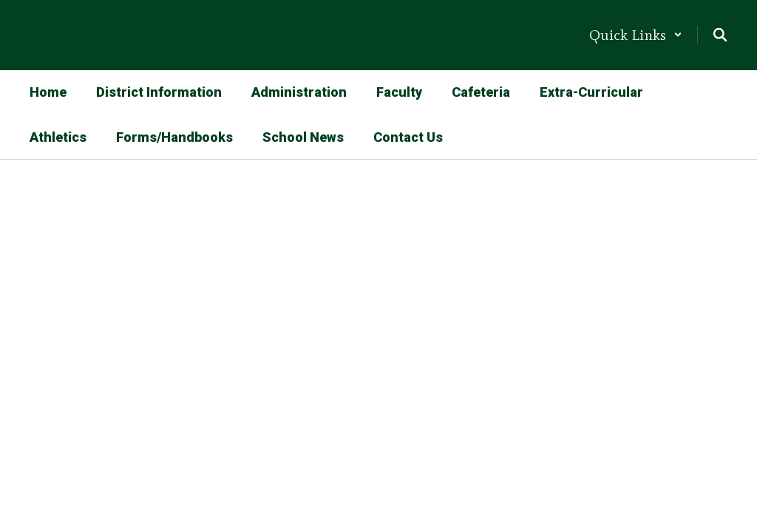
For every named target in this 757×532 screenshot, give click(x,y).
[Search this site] (720, 35)
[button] (636, 35)
